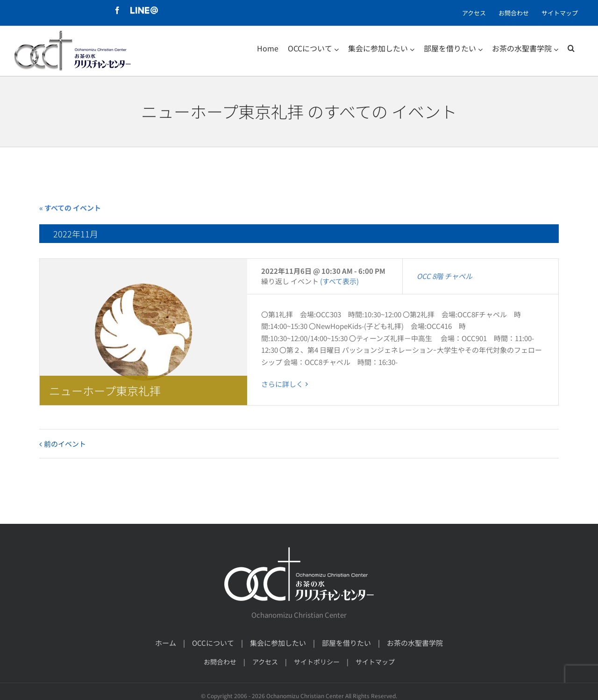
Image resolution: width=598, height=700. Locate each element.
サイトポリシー (317, 662)
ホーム (166, 643)
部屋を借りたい (346, 643)
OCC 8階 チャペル (445, 276)
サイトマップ (375, 662)
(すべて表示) (339, 281)
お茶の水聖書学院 (415, 643)
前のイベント (65, 444)
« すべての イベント (70, 208)
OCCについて (213, 643)
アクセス (265, 662)
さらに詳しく (282, 384)
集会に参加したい (278, 643)
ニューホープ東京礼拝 (105, 390)
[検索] (571, 48)
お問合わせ (220, 662)
